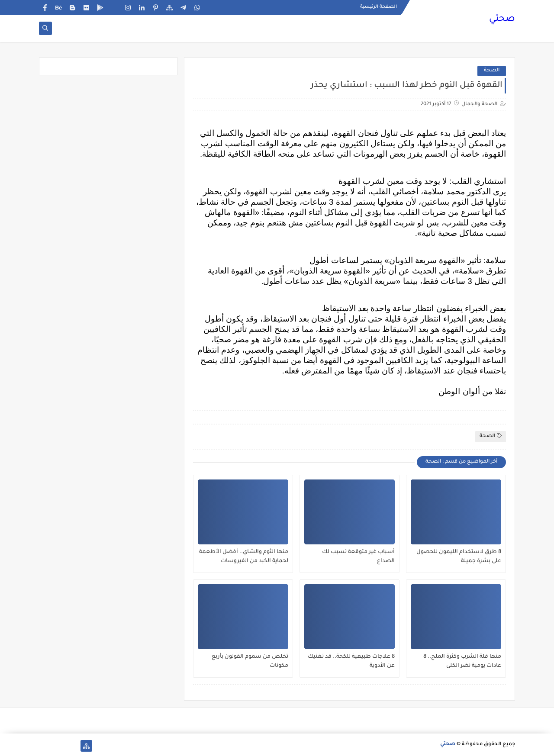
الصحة (492, 71)
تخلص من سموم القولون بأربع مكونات (250, 661)
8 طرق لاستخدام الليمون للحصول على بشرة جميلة (459, 557)
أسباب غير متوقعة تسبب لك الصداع (358, 557)
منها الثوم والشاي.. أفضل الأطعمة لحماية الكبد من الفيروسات (244, 557)
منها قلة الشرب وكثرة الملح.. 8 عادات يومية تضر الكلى (462, 661)
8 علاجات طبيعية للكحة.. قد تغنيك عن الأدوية (351, 661)
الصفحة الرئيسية (378, 7)
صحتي (502, 19)
